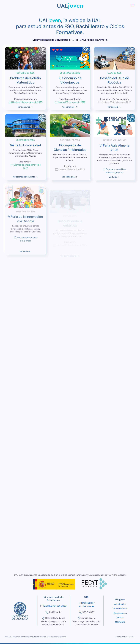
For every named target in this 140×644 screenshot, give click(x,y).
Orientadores (120, 613)
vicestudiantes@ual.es (55, 606)
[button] (133, 6)
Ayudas (120, 617)
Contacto (120, 622)
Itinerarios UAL (120, 609)
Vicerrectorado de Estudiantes (33, 637)
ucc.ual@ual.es (87, 606)
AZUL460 (130, 637)
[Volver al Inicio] (70, 6)
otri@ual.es (88, 603)
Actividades (120, 604)
